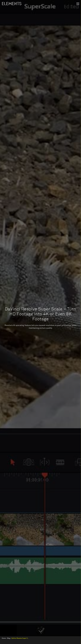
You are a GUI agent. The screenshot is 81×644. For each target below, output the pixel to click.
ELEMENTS (12, 4)
